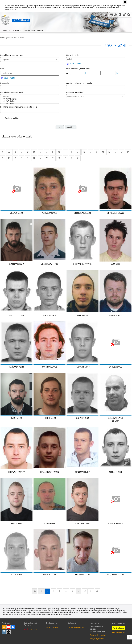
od (67, 73)
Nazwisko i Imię (73, 55)
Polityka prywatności (97, 639)
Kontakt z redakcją (52, 627)
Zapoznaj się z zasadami (98, 635)
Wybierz (30, 97)
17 (85, 591)
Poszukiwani (19, 38)
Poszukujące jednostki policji (12, 92)
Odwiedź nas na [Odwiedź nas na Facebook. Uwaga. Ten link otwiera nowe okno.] (13, 627)
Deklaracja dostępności (76, 627)
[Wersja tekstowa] (120, 15)
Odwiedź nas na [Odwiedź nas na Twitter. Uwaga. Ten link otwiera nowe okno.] (9, 632)
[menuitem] (12, 30)
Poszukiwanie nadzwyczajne (12, 55)
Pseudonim (5, 83)
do (98, 73)
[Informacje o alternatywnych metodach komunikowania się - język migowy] (124, 15)
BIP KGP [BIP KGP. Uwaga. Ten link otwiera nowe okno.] (34, 630)
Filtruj (60, 127)
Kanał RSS (4, 627)
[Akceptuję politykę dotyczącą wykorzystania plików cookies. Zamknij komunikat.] (125, 2)
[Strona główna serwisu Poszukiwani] (112, 15)
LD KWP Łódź (30, 103)
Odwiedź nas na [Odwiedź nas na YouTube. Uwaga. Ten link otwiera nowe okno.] (9, 627)
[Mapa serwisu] (116, 15)
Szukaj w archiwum (13, 118)
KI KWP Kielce (30, 101)
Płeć (2, 69)
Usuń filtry (71, 127)
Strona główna (6, 38)
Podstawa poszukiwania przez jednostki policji (19, 107)
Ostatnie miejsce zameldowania (79, 83)
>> (97, 590)
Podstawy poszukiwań (75, 92)
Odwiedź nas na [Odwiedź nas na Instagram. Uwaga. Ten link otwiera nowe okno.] (4, 632)
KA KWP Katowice (30, 99)
